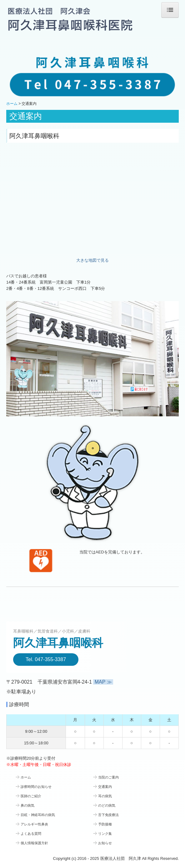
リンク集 (105, 834)
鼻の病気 (27, 805)
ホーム (26, 777)
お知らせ (105, 843)
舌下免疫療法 (108, 815)
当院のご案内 (108, 777)
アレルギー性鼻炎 (34, 824)
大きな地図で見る (92, 260)
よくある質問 (31, 834)
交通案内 (105, 787)
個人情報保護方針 (34, 843)
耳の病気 (105, 796)
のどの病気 (107, 805)
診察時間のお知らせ (36, 787)
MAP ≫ (103, 682)
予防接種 (105, 824)
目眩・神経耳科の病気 (38, 815)
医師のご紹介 (31, 796)
